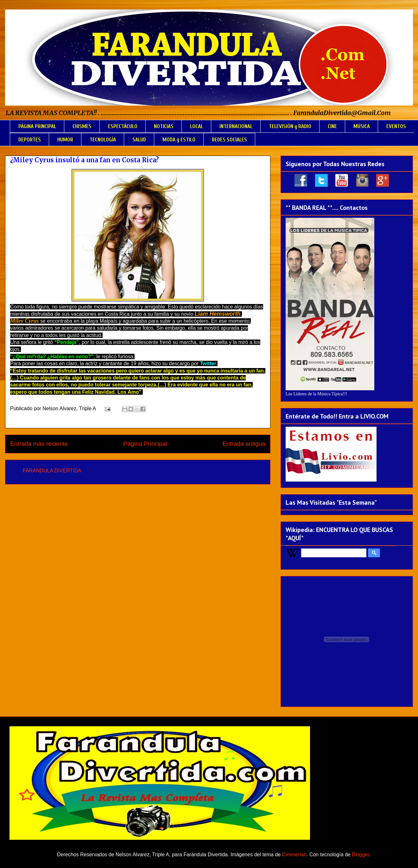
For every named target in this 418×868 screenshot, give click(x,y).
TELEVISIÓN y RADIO (290, 126)
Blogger (360, 855)
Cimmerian (294, 855)
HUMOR (65, 140)
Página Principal (145, 444)
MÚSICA (362, 126)
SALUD (139, 140)
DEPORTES (30, 140)
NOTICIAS (164, 126)
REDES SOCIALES (229, 140)
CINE (332, 126)
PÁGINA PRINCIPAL (37, 126)
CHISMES (82, 126)
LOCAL (196, 126)
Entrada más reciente (39, 444)
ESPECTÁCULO (123, 126)
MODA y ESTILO (179, 140)
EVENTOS (396, 126)
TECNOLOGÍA (103, 140)
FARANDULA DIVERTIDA (52, 471)
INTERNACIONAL (236, 126)
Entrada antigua (244, 444)
